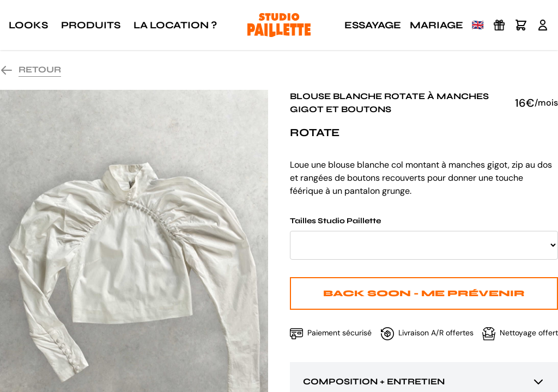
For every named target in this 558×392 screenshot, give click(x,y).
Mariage (436, 25)
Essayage (373, 25)
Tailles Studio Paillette (424, 238)
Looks (28, 25)
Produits (91, 25)
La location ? (175, 25)
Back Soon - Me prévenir (424, 293)
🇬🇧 (478, 25)
